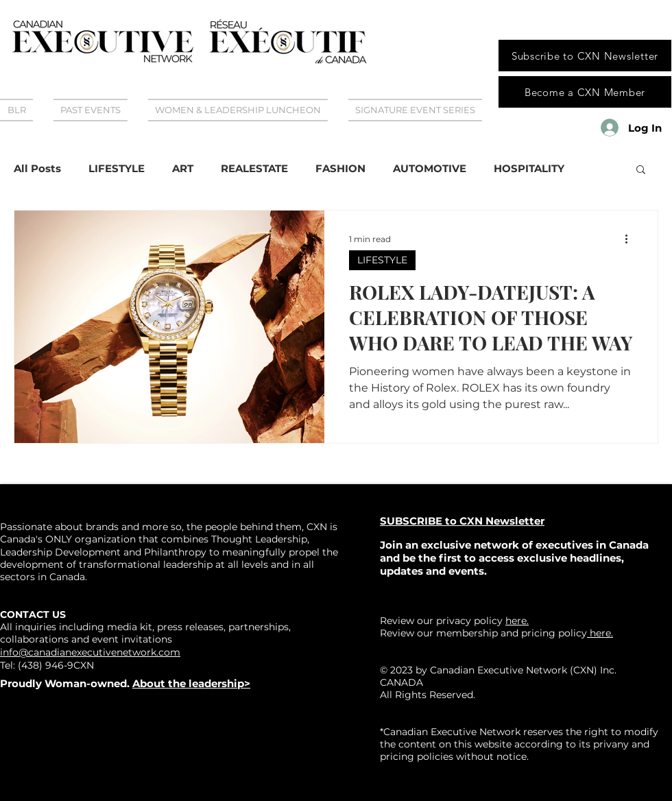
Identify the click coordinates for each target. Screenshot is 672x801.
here (599, 633)
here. (517, 621)
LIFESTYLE (117, 169)
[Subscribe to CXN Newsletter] (585, 56)
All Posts (37, 169)
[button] (641, 170)
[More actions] (631, 239)
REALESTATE (254, 169)
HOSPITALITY (529, 169)
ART (183, 169)
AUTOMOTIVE (430, 169)
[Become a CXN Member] (585, 92)
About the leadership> (191, 683)
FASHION (340, 169)
